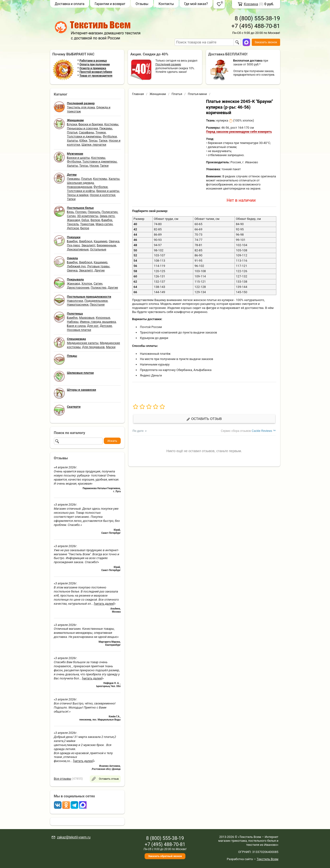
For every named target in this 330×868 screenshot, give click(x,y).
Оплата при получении (95, 64)
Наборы (73, 322)
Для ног (93, 326)
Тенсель (73, 224)
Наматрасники (78, 304)
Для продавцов (93, 347)
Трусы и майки (78, 195)
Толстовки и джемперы (84, 136)
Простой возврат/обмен (96, 72)
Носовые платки (79, 330)
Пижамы (106, 128)
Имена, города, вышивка (98, 322)
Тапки (103, 140)
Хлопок (87, 283)
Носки (94, 166)
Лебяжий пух (76, 266)
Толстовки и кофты (81, 191)
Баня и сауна (76, 326)
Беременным (107, 245)
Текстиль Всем (268, 859)
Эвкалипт (88, 245)
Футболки (110, 136)
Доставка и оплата (70, 4)
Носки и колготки (102, 195)
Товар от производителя (96, 76)
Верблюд (86, 241)
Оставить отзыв (204, 419)
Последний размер (168, 64)
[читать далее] (104, 604)
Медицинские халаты (83, 343)
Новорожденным (80, 187)
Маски (111, 347)
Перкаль (94, 212)
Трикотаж (87, 224)
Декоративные (78, 249)
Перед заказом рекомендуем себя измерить (239, 132)
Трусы (93, 140)
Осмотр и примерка (93, 68)
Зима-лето (107, 216)
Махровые (87, 318)
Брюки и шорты (79, 158)
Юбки (83, 140)
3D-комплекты (88, 216)
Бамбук (107, 220)
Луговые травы (98, 266)
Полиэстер (98, 288)
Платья (72, 132)
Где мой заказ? (196, 4)
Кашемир (101, 241)
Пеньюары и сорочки (83, 128)
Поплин (81, 212)
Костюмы (111, 124)
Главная (138, 94)
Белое (85, 228)
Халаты (73, 140)
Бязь (71, 212)
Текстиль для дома (81, 107)
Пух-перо (74, 245)
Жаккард (74, 220)
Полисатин (110, 212)
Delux (85, 220)
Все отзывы (63, 779)
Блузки (72, 124)
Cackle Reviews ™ (264, 431)
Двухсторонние (78, 288)
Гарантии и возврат (110, 4)
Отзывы (142, 4)
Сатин (71, 216)
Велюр (95, 220)
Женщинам (158, 94)
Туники (101, 132)
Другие (100, 270)
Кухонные (103, 318)
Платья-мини (197, 94)
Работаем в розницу (93, 61)
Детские (106, 326)
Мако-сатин (104, 224)
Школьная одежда (81, 183)
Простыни (97, 304)
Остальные (98, 249)
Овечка (114, 241)
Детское (73, 228)
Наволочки (75, 301)
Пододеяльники (96, 301)
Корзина (251, 4)
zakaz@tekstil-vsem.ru (74, 837)
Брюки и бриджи (91, 124)
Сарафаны (87, 132)
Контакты (166, 4)
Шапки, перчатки (94, 145)
